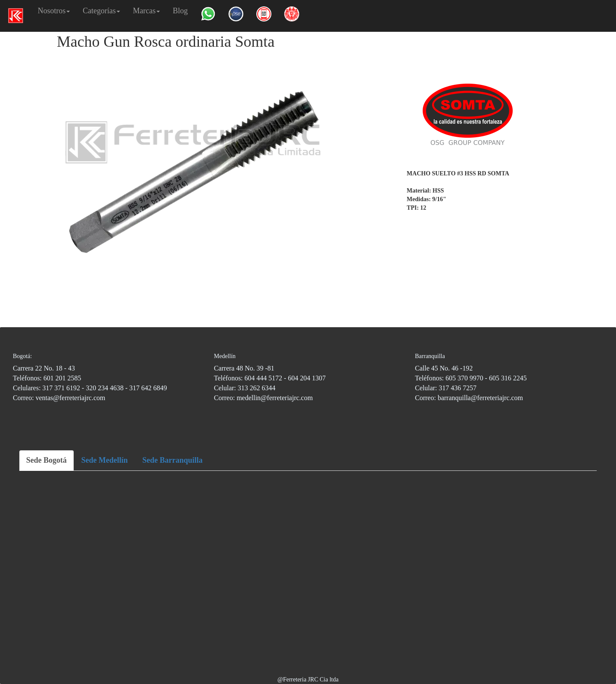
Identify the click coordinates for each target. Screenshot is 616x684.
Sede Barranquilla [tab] (173, 460)
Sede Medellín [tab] (105, 460)
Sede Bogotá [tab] (47, 460)
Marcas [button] (146, 11)
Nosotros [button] (54, 11)
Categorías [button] (101, 11)
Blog (180, 11)
